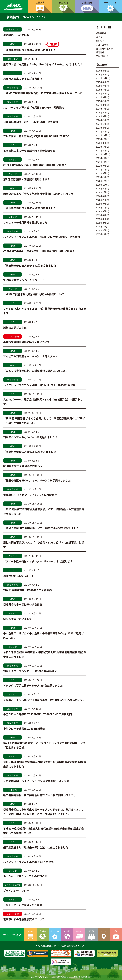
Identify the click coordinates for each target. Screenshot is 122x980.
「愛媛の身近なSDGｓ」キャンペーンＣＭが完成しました (37, 480)
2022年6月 (101, 147)
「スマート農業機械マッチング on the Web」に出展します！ (39, 561)
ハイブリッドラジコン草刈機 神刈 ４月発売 (28, 862)
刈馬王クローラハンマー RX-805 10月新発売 (30, 671)
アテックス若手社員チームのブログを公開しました (33, 685)
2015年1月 (101, 234)
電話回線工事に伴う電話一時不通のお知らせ (29, 151)
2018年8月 (101, 230)
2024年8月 (101, 105)
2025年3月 (101, 97)
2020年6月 (101, 196)
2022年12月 (101, 135)
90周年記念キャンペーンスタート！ (24, 280)
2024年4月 (101, 112)
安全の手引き (102, 56)
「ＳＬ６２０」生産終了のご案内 (23, 905)
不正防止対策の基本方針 (72, 946)
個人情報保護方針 (104, 49)
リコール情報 (102, 45)
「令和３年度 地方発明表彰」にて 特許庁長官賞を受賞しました (41, 528)
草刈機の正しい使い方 (16, 35)
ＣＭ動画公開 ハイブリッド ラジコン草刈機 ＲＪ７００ (36, 781)
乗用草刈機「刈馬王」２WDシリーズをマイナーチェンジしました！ (43, 64)
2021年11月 (101, 158)
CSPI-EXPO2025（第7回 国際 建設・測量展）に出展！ (35, 165)
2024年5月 (101, 109)
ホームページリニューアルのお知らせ (25, 876)
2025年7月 (101, 86)
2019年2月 (101, 223)
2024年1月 (101, 124)
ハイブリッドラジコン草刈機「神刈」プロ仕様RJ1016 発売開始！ (43, 237)
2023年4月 (101, 128)
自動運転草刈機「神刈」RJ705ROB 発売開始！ (32, 122)
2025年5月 (101, 90)
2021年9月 (101, 166)
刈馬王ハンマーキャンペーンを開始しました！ (30, 437)
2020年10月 (101, 185)
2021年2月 (101, 177)
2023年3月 (101, 131)
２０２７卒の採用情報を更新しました (25, 222)
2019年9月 (101, 204)
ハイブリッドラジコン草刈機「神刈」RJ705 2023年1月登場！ (41, 385)
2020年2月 (101, 200)
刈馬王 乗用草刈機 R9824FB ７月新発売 (27, 590)
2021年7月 (101, 169)
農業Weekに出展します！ (19, 576)
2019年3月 (101, 219)
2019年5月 (101, 211)
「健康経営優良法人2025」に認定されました (30, 208)
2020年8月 (101, 188)
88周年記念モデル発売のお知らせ (23, 466)
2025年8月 (101, 82)
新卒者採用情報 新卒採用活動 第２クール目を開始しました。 (40, 795)
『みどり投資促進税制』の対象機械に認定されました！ (36, 371)
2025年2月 (101, 101)
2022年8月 (101, 143)
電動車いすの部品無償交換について (24, 919)
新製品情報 (87, 2)
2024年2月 (101, 120)
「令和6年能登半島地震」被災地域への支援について (34, 294)
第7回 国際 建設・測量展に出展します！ (27, 179)
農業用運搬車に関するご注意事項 (23, 79)
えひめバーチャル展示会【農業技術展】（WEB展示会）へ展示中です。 (44, 700)
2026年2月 (101, 74)
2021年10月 (101, 162)
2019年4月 (101, 215)
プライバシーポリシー (16, 891)
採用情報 (100, 52)
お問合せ (79, 931)
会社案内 (40, 2)
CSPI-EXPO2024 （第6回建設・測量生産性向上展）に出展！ (39, 251)
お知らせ (100, 41)
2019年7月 (101, 207)
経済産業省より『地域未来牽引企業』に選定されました (36, 847)
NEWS (99, 37)
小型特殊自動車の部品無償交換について (27, 342)
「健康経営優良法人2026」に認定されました (30, 50)
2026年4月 (101, 71)
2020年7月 (101, 192)
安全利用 (67, 931)
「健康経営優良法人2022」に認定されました (30, 452)
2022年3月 (101, 150)
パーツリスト (55, 931)
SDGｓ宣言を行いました (18, 619)
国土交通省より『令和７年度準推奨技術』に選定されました (38, 194)
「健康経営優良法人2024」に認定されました (30, 266)
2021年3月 (101, 173)
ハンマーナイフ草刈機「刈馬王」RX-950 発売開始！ (35, 107)
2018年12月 (101, 227)
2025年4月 (101, 93)
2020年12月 (101, 181)
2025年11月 (101, 78)
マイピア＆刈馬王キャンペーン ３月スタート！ (32, 356)
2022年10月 (101, 139)
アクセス (104, 931)
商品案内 (64, 2)
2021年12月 (101, 154)
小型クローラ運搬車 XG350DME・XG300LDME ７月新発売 (37, 714)
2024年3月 (101, 116)
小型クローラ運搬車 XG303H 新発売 (24, 729)
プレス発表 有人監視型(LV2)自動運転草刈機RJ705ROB (36, 136)
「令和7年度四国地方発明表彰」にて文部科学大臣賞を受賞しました (43, 93)
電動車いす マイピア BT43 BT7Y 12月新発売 (30, 495)
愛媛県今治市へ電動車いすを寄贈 (23, 604)
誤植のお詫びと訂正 (15, 328)
